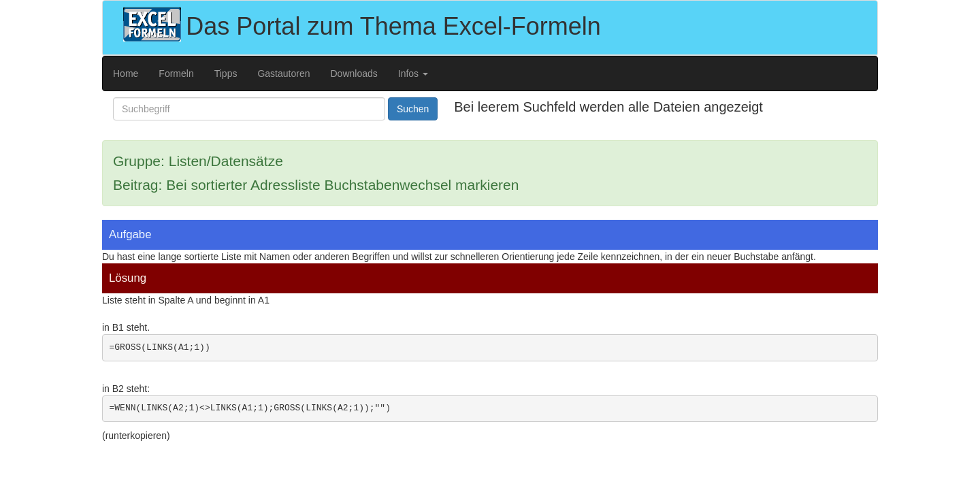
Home (126, 73)
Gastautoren (283, 73)
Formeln (176, 73)
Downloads (354, 73)
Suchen (413, 109)
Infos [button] (413, 73)
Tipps (226, 73)
